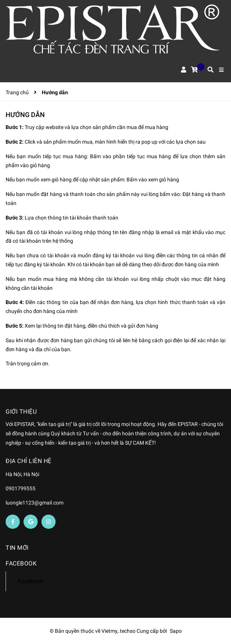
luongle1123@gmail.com (35, 503)
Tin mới (17, 548)
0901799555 (21, 488)
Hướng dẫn (25, 115)
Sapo (176, 631)
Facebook (30, 581)
